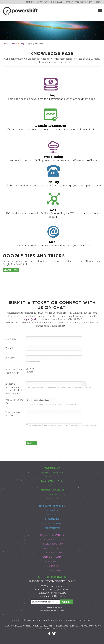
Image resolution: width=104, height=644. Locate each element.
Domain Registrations (53, 524)
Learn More (11, 270)
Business (53, 494)
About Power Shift (53, 562)
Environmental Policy (36, 620)
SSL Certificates (53, 528)
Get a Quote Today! (53, 553)
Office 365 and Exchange (53, 490)
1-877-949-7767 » (94, 2)
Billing (51, 95)
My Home (30, 2)
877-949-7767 (61, 629)
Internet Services (53, 477)
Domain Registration (51, 126)
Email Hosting (53, 515)
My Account (43, 2)
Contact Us (53, 566)
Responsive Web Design (53, 472)
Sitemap (88, 620)
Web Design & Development (53, 540)
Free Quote (80, 2)
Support (69, 2)
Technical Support (53, 570)
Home (5, 44)
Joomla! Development (53, 544)
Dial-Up (53, 182)
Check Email (57, 2)
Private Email (53, 486)
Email (53, 242)
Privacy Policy (57, 620)
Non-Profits (53, 499)
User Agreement (74, 620)
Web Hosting (53, 157)
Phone (30, 372)
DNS (53, 210)
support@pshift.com (33, 319)
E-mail (30, 368)
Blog (22, 44)
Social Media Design (53, 548)
